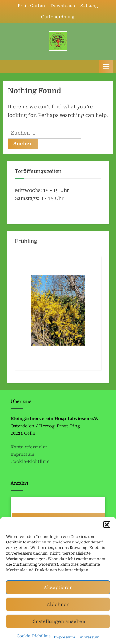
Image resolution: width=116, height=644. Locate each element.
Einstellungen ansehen (58, 627)
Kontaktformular (29, 447)
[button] (107, 530)
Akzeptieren (58, 593)
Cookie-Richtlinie (34, 641)
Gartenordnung (58, 17)
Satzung (89, 6)
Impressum (22, 454)
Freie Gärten (31, 6)
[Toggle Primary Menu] (106, 66)
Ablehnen (58, 610)
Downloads (63, 6)
